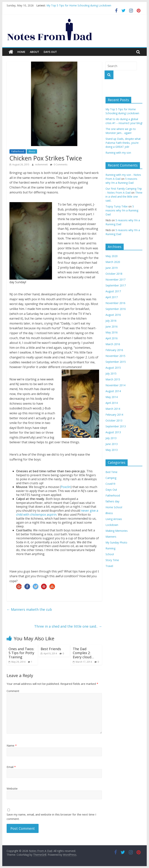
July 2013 (111, 438)
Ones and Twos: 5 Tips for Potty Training (21, 653)
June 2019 (112, 268)
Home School (114, 507)
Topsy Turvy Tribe (117, 206)
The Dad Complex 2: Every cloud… (83, 653)
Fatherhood (18, 151)
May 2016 (112, 332)
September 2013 (116, 426)
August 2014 (113, 391)
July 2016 (111, 321)
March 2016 (113, 344)
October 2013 (114, 420)
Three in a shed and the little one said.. (68, 626)
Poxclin (66, 487)
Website (12, 788)
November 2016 (115, 303)
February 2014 (114, 415)
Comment (13, 691)
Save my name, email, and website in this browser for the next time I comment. (51, 817)
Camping (111, 478)
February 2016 (114, 350)
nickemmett (42, 165)
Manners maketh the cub (29, 609)
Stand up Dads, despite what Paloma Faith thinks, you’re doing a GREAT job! (123, 143)
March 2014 (113, 409)
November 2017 (115, 280)
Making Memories (117, 531)
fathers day (112, 501)
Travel (109, 566)
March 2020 (113, 262)
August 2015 (113, 368)
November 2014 (115, 385)
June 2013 (112, 444)
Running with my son (118, 153)
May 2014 (112, 397)
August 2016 (113, 315)
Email (11, 767)
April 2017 (112, 297)
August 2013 (113, 432)
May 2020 (112, 256)
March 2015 (113, 379)
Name (12, 745)
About (35, 52)
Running (110, 548)
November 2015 (115, 356)
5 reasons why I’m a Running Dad (122, 210)
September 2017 (116, 285)
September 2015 (116, 362)
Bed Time (111, 472)
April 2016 (112, 338)
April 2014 (112, 403)
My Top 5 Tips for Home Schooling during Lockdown (79, 5)
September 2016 (116, 309)
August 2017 (113, 291)
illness (32, 151)
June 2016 (112, 326)
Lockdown (112, 525)
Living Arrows (114, 519)
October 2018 (114, 274)
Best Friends (51, 649)
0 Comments (59, 165)
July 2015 (111, 373)
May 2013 (112, 450)
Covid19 (110, 484)
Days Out (50, 52)
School (110, 554)
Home (21, 52)
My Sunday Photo (116, 542)
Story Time (112, 560)
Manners (111, 537)
